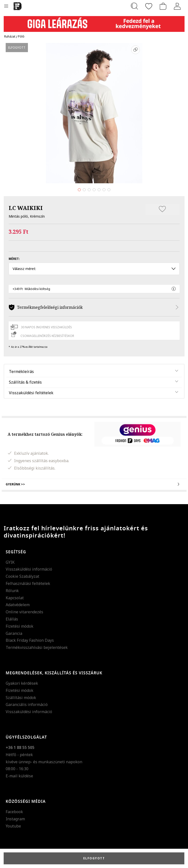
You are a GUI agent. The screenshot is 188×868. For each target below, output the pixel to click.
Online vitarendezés (24, 612)
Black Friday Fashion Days (30, 640)
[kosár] (163, 6)
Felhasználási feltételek (28, 583)
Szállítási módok (21, 698)
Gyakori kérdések (22, 683)
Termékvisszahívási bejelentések (37, 647)
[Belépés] (177, 6)
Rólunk (12, 591)
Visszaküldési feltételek (31, 393)
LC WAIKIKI (26, 208)
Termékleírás (21, 372)
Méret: (14, 259)
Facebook (14, 812)
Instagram (15, 819)
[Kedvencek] (149, 6)
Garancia (14, 633)
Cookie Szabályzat (22, 576)
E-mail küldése (19, 776)
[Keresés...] (134, 6)
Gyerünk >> (94, 484)
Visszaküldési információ (29, 569)
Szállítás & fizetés (25, 382)
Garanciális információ (27, 704)
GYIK (10, 562)
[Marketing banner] (94, 22)
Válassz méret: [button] (94, 269)
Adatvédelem (18, 605)
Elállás (12, 619)
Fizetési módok (20, 626)
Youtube (13, 826)
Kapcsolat (15, 598)
